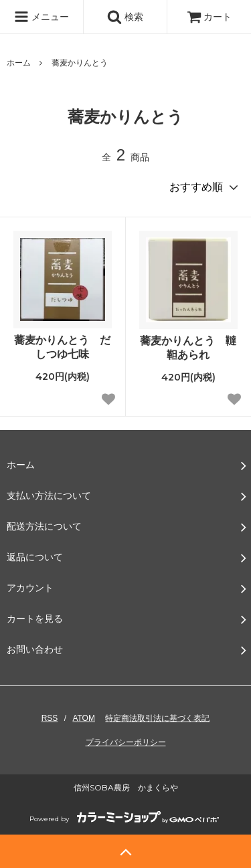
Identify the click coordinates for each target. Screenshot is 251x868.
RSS (50, 718)
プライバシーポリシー (126, 742)
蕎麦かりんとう (80, 63)
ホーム (19, 63)
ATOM (84, 718)
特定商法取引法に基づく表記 (157, 718)
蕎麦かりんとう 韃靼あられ (188, 348)
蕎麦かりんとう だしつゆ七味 (62, 347)
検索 (125, 17)
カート (210, 17)
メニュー (41, 17)
